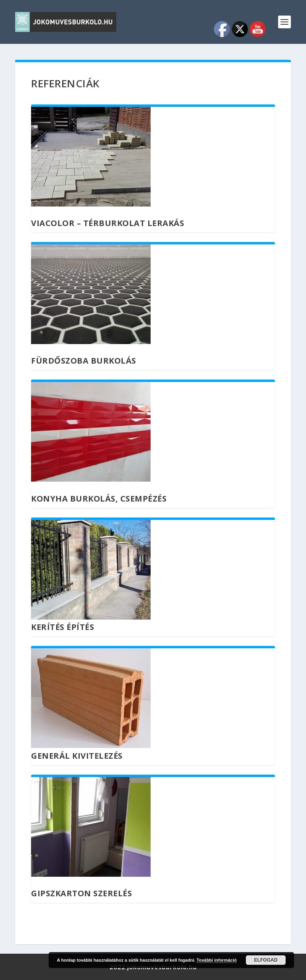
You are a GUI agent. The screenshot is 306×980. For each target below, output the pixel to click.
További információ (217, 960)
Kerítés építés (63, 627)
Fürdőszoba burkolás (84, 361)
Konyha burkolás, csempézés (99, 499)
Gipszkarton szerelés (81, 893)
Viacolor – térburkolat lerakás (108, 223)
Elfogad (266, 960)
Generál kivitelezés (77, 756)
